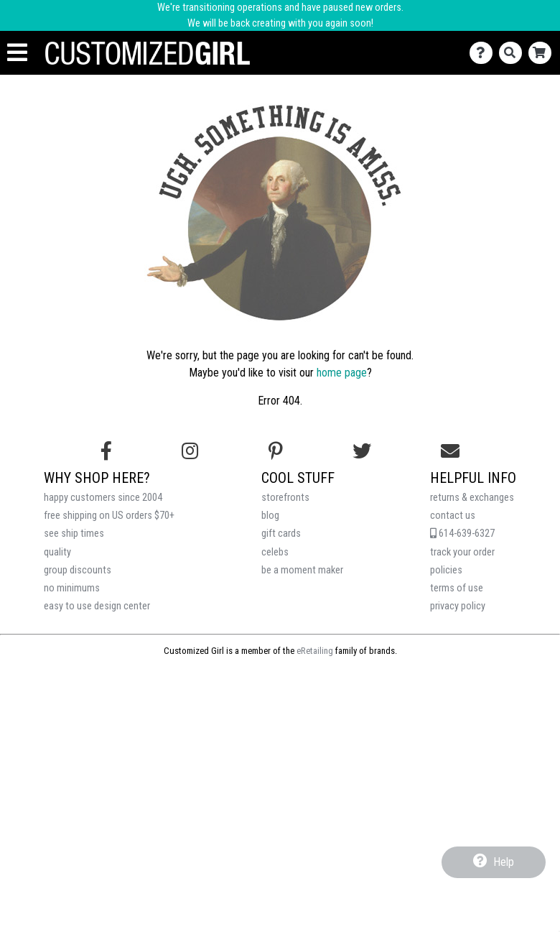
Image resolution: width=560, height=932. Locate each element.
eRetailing (315, 651)
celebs (275, 552)
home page (342, 373)
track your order (462, 552)
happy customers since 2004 (103, 498)
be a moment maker (302, 570)
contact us (453, 516)
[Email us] (450, 451)
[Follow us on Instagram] (190, 451)
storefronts (285, 498)
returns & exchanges (472, 498)
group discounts (78, 570)
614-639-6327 (462, 534)
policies (446, 570)
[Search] (514, 53)
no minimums (72, 588)
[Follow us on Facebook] (106, 451)
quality (57, 552)
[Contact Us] (484, 53)
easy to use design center (97, 606)
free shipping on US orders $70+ (109, 516)
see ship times (74, 534)
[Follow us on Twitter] (362, 451)
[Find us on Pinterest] (276, 451)
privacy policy (458, 606)
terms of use (457, 588)
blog (270, 516)
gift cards (281, 534)
